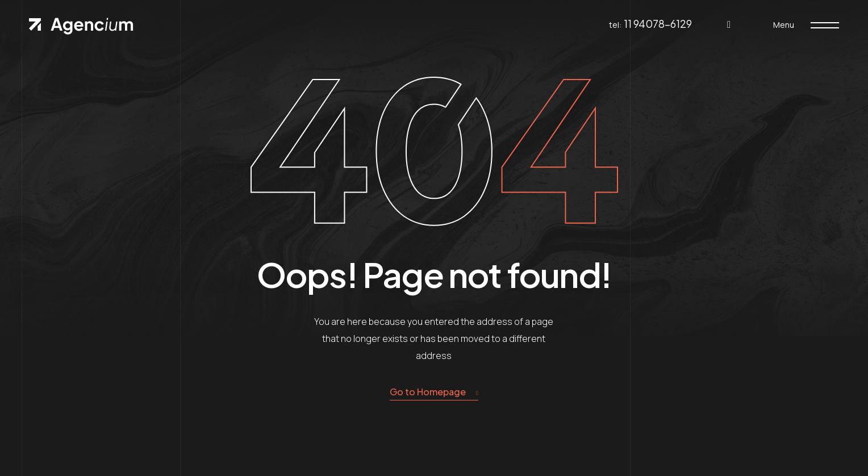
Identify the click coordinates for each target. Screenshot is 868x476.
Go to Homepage (434, 392)
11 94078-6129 (658, 24)
